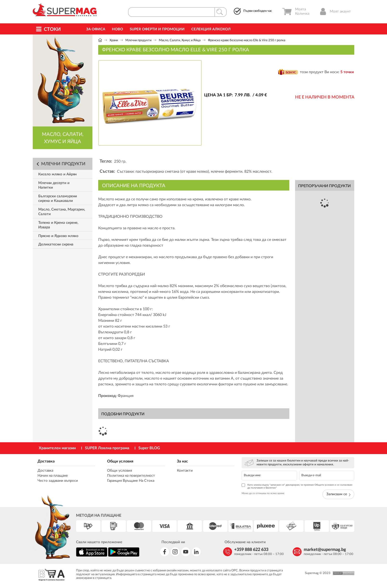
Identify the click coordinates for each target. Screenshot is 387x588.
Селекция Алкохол (211, 29)
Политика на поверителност (131, 476)
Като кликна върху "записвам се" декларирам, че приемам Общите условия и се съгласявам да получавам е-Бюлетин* (297, 486)
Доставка (46, 461)
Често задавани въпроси (58, 481)
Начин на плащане (53, 476)
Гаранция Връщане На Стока (131, 481)
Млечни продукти (138, 40)
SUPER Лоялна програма (107, 448)
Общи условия (120, 461)
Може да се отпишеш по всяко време (263, 493)
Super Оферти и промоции (157, 29)
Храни (114, 40)
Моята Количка (296, 12)
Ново (117, 29)
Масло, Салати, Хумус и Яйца (180, 40)
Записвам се (338, 494)
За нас (182, 461)
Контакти (185, 471)
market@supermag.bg (325, 550)
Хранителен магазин (57, 448)
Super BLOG (149, 448)
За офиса (96, 29)
